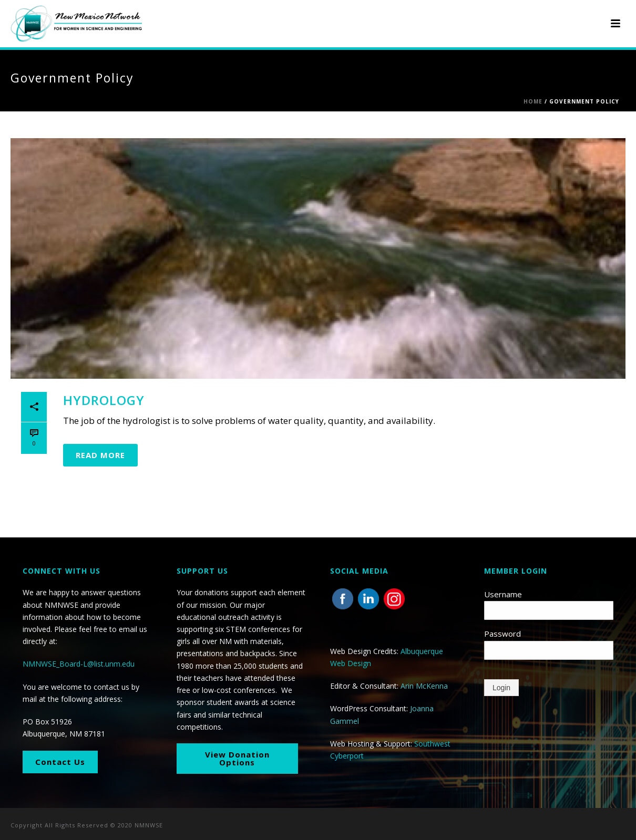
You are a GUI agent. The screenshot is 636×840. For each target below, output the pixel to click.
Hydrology (104, 400)
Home (533, 101)
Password (502, 634)
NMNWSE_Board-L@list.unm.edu (79, 664)
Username (503, 594)
